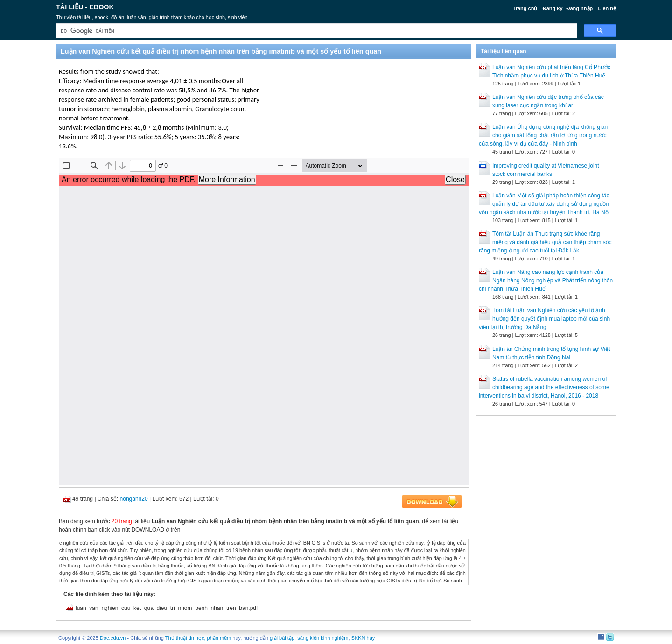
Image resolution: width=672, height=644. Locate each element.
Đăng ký (553, 8)
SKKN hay (363, 638)
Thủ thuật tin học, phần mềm (198, 638)
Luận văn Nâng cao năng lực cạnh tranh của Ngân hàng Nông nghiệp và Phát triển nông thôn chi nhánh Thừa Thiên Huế (546, 280)
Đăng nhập (580, 8)
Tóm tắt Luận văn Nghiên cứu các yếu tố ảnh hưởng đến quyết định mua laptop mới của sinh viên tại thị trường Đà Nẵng (544, 319)
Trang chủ (525, 8)
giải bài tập (282, 638)
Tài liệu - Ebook (85, 7)
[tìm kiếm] (316, 31)
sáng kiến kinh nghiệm (323, 638)
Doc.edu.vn (113, 638)
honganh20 (134, 499)
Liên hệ (607, 8)
